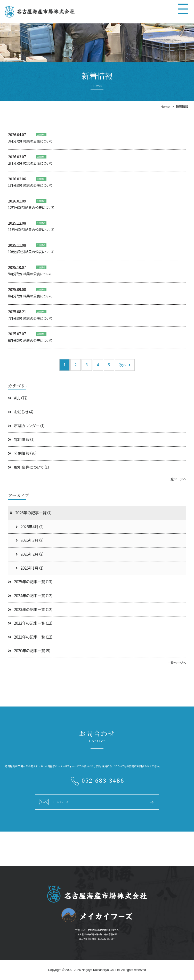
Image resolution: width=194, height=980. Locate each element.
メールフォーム (60, 802)
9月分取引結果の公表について (30, 274)
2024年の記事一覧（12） (30, 595)
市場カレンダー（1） (27, 426)
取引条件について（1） (29, 467)
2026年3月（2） (30, 540)
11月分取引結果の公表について (31, 230)
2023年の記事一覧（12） (30, 609)
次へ (125, 365)
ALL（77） (18, 398)
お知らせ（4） (21, 412)
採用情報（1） (22, 439)
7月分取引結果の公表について (30, 318)
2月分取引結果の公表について (30, 163)
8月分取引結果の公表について (30, 296)
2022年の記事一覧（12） (30, 623)
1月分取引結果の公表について (30, 185)
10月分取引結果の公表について (31, 252)
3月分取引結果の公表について (30, 141)
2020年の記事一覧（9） (29, 651)
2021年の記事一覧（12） (30, 637)
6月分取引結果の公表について (30, 341)
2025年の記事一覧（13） (30, 582)
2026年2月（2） (30, 554)
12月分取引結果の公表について (31, 208)
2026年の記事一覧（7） (31, 513)
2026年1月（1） (30, 568)
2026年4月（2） (30, 527)
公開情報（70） (23, 453)
